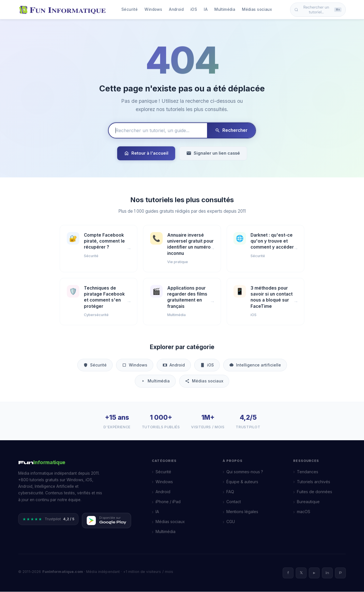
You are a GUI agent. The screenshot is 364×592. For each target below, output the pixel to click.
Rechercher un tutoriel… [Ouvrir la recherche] (318, 10)
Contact (234, 502)
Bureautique (308, 502)
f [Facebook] (288, 573)
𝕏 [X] (301, 573)
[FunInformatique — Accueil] (64, 10)
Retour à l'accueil (146, 153)
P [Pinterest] (340, 573)
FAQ (230, 492)
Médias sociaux (257, 9)
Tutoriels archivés (314, 482)
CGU (231, 522)
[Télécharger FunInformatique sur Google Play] (106, 521)
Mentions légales (242, 512)
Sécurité (130, 9)
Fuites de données (315, 492)
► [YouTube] (314, 573)
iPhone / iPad (168, 502)
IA (206, 9)
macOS (304, 512)
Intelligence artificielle (255, 365)
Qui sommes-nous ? (245, 472)
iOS (194, 9)
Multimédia (225, 9)
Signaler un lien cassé (213, 153)
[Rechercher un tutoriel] (158, 130)
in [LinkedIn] (327, 573)
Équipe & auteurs (242, 482)
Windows (153, 9)
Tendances (308, 472)
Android (176, 9)
